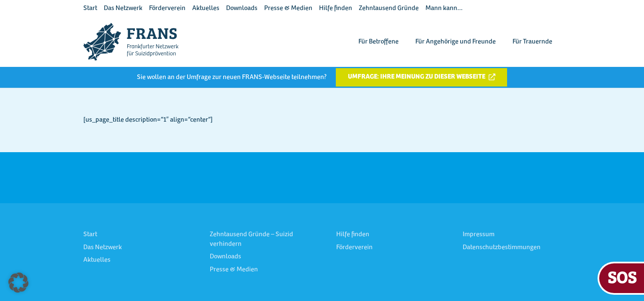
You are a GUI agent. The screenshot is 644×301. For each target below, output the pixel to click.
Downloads (242, 8)
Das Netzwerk (123, 8)
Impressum (479, 235)
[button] (18, 283)
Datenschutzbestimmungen (502, 247)
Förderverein (167, 8)
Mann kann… (444, 8)
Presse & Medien (288, 8)
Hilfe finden (336, 8)
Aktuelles (206, 8)
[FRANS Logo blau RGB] (131, 42)
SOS (622, 277)
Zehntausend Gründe (389, 8)
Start (90, 8)
